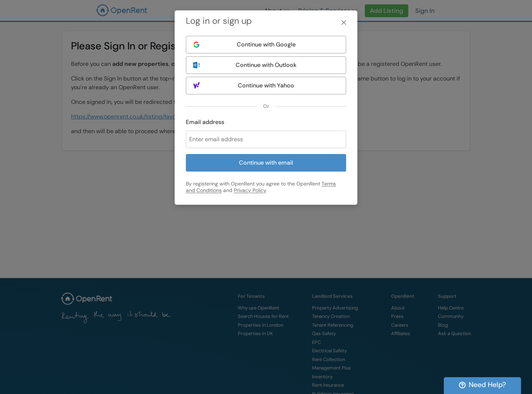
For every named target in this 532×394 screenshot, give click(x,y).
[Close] (344, 22)
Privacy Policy (250, 190)
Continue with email (266, 163)
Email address (205, 122)
